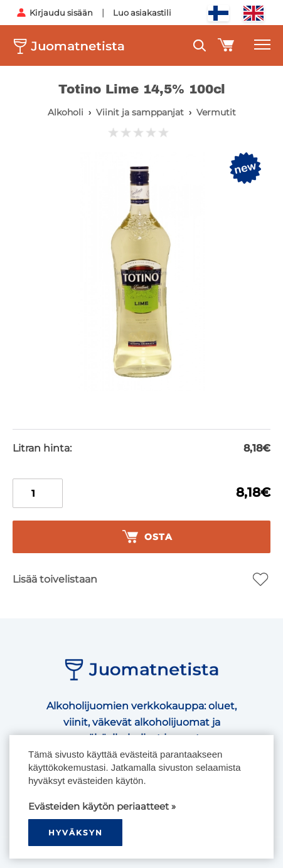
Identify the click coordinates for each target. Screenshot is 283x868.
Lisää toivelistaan (55, 579)
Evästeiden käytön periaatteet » (102, 806)
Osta (147, 537)
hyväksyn (76, 833)
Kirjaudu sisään (61, 13)
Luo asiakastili (142, 13)
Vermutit (216, 112)
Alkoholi (66, 112)
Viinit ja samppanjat (140, 112)
